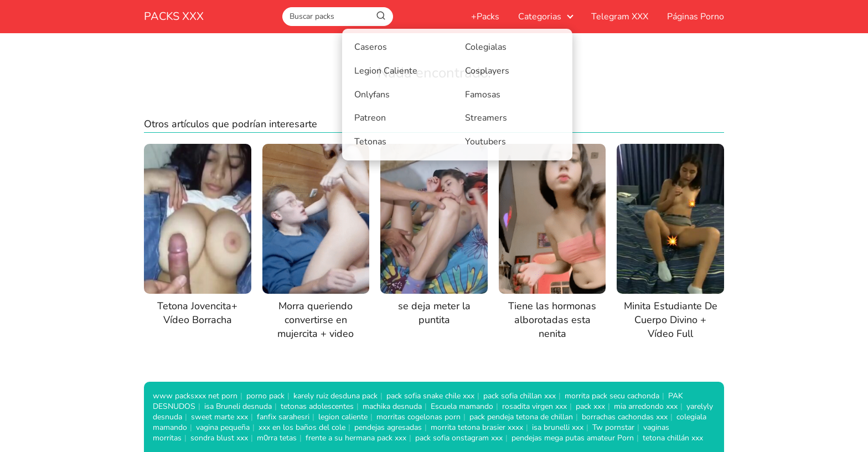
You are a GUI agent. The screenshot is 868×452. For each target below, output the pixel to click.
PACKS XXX (174, 16)
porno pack (265, 396)
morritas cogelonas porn (418, 417)
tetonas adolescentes (317, 406)
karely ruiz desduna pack (335, 396)
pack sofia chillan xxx (520, 396)
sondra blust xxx (219, 438)
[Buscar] (381, 16)
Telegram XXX (620, 17)
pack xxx (590, 406)
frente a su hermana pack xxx (356, 438)
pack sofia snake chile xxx (430, 396)
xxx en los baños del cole (302, 427)
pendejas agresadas (388, 427)
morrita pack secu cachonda (612, 396)
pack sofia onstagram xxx (459, 438)
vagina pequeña (223, 427)
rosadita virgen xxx (534, 406)
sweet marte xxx (219, 417)
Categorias (540, 17)
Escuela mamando (462, 406)
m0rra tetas (277, 438)
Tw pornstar (613, 427)
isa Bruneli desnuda (238, 406)
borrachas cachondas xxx (625, 417)
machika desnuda (392, 406)
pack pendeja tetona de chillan (521, 417)
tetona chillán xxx (673, 438)
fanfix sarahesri (283, 417)
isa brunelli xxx (558, 427)
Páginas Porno (696, 17)
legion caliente (343, 417)
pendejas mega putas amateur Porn (573, 438)
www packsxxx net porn (195, 396)
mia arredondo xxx (646, 406)
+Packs (485, 17)
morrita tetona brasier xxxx (477, 427)
